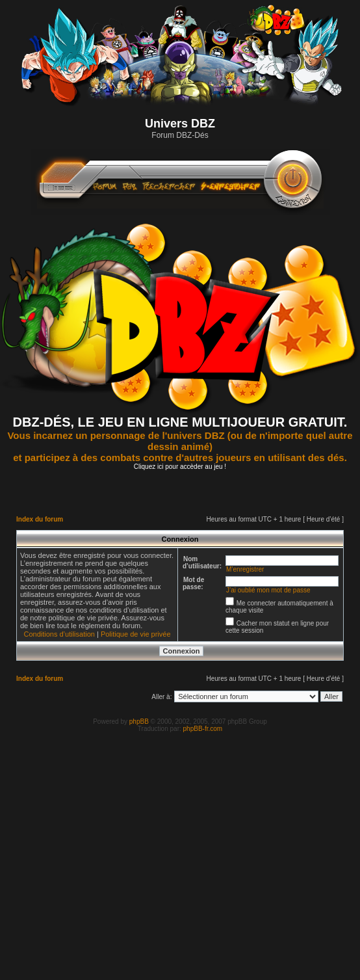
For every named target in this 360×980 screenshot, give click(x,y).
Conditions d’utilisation (59, 634)
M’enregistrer (245, 569)
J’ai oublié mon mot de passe (268, 590)
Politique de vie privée (136, 634)
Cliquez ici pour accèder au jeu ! (180, 467)
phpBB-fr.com (203, 729)
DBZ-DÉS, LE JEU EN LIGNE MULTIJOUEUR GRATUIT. (180, 422)
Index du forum (40, 519)
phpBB (139, 722)
